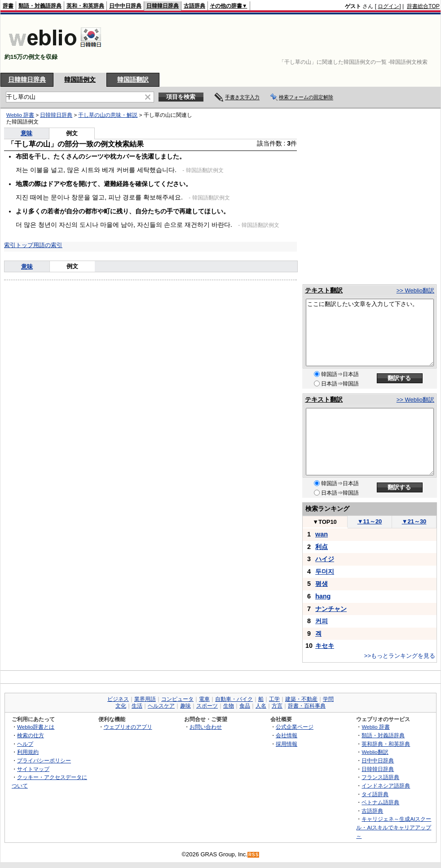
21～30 (414, 521)
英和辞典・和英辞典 (386, 744)
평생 (322, 584)
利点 (322, 547)
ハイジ (325, 559)
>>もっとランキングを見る (400, 656)
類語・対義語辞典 (40, 6)
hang (323, 596)
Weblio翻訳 (375, 752)
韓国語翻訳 (133, 80)
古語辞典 (194, 6)
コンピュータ (177, 699)
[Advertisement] (412, 44)
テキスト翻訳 (324, 290)
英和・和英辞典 (85, 6)
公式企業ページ (295, 727)
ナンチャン (331, 609)
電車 (204, 699)
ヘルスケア (161, 706)
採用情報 (287, 744)
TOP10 (325, 522)
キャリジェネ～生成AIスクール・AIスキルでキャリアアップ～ (394, 827)
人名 (261, 706)
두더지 (325, 571)
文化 (121, 706)
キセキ (325, 646)
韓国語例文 (80, 80)
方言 (277, 706)
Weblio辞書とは (36, 727)
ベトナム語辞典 (380, 802)
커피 (322, 621)
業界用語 (145, 699)
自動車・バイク (234, 699)
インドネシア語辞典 (386, 786)
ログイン (388, 6)
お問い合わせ (206, 727)
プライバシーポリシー (44, 760)
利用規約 (28, 752)
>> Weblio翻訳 (415, 290)
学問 (328, 699)
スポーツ (207, 706)
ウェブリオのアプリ (128, 727)
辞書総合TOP (423, 6)
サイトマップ (33, 769)
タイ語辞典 (375, 794)
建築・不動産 (301, 699)
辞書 (8, 6)
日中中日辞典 (125, 6)
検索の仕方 (31, 735)
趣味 (185, 706)
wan (322, 534)
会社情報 (287, 735)
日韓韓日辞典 (163, 6)
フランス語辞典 (380, 777)
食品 (245, 706)
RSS (254, 855)
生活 (137, 706)
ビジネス (118, 699)
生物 (229, 706)
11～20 (370, 521)
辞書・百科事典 (307, 706)
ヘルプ (25, 744)
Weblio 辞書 (376, 727)
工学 (274, 699)
